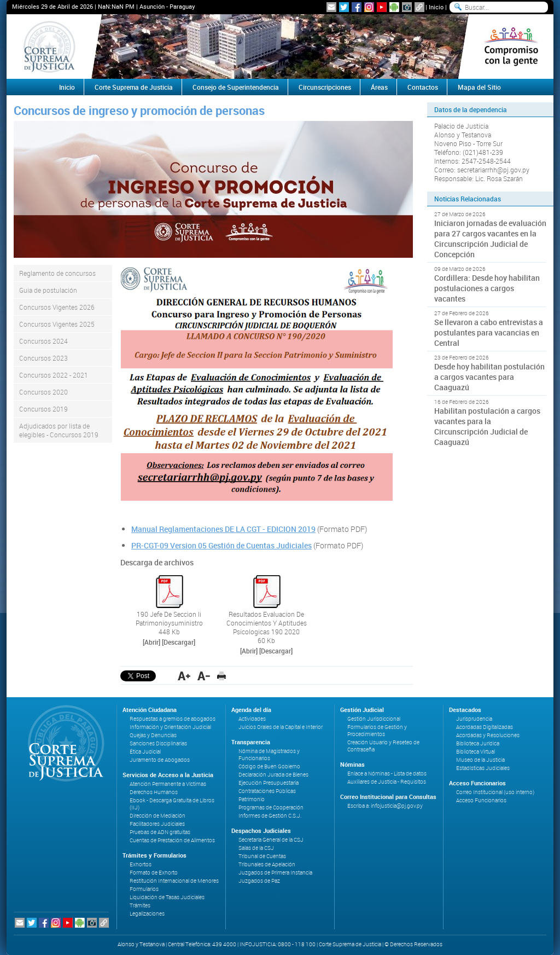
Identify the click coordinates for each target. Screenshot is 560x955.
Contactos (423, 87)
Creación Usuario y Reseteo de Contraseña (383, 746)
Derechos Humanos (154, 792)
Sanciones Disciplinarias (158, 743)
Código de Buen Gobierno (269, 766)
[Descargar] (179, 642)
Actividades (252, 719)
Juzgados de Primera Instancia (275, 873)
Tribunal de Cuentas (262, 856)
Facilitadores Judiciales (157, 824)
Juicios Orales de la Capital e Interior (281, 727)
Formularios (144, 889)
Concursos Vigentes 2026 (57, 307)
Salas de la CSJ (256, 848)
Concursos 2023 (43, 358)
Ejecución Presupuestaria (269, 783)
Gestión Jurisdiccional (374, 719)
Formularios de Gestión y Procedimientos (377, 731)
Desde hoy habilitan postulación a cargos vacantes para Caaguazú (489, 377)
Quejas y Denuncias (153, 735)
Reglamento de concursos (57, 273)
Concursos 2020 (43, 392)
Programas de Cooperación (271, 808)
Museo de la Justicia (480, 760)
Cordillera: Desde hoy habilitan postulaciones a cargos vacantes (487, 288)
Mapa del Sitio (479, 87)
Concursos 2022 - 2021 (54, 375)
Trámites (140, 905)
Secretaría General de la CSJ (271, 840)
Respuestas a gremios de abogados (173, 719)
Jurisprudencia (474, 719)
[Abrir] (151, 642)
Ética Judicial (145, 752)
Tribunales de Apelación (267, 864)
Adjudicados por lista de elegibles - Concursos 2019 (59, 430)
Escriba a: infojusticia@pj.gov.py (385, 806)
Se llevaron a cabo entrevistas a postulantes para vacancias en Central (489, 332)
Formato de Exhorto (154, 873)
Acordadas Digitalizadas (485, 727)
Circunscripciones (325, 87)
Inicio (436, 7)
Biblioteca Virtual (476, 752)
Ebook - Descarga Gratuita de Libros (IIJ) (172, 804)
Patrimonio (252, 799)
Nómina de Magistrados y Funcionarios (269, 755)
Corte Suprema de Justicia (134, 87)
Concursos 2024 (43, 341)
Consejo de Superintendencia (236, 87)
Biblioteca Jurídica (478, 743)
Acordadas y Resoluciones (488, 735)
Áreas (379, 87)
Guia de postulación (48, 290)
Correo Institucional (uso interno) (495, 792)
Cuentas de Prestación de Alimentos (172, 840)
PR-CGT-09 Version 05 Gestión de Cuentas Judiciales (221, 545)
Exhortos (141, 864)
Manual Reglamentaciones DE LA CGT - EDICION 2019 (223, 529)
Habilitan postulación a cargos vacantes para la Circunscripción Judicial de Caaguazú (487, 426)
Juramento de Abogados (160, 760)
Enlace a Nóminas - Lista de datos (387, 774)
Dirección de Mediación (157, 816)
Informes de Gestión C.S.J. (270, 816)
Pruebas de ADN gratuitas (160, 832)
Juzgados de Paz (259, 881)
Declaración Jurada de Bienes (273, 775)
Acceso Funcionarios (481, 800)
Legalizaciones (147, 914)
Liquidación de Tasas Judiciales (167, 897)
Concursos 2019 (43, 409)
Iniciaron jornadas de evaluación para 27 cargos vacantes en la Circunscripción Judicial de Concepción (490, 239)
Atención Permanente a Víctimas (168, 784)
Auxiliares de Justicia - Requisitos (387, 782)
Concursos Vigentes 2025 (57, 324)
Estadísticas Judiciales (483, 768)
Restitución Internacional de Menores (174, 881)
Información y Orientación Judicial (170, 727)
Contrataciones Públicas (267, 791)
